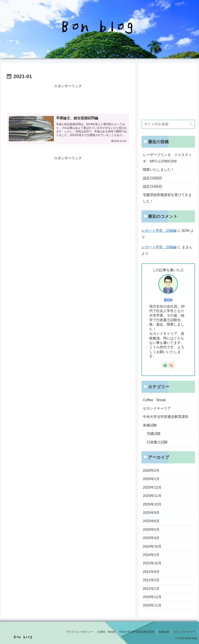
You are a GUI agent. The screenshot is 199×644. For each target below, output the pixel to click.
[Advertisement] (68, 99)
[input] (168, 124)
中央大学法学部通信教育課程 (137, 632)
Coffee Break (106, 632)
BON (168, 300)
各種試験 (164, 632)
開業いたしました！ (159, 170)
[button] (191, 124)
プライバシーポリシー (79, 632)
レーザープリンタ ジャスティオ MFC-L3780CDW (167, 158)
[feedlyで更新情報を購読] (165, 365)
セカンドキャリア (184, 632)
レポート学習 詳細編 (159, 231)
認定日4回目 (153, 186)
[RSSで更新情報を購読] (171, 365)
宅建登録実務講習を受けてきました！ (167, 198)
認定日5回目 (153, 178)
